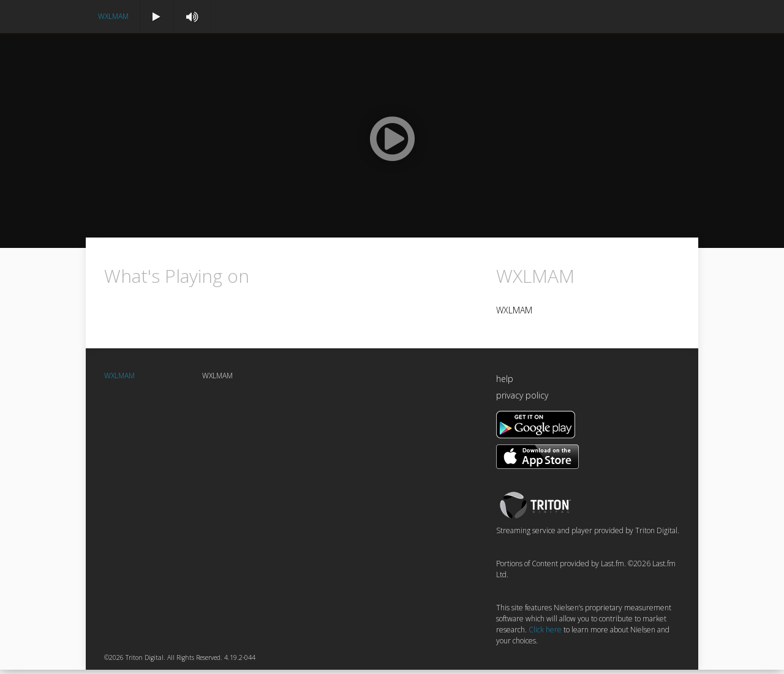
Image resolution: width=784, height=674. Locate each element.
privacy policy (522, 400)
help (505, 384)
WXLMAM (113, 16)
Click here (545, 635)
